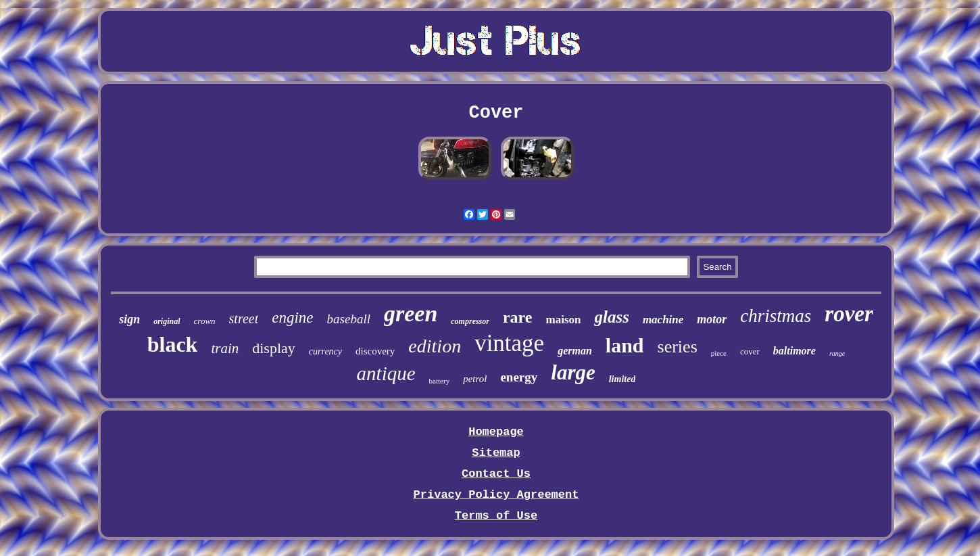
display (274, 348)
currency (325, 351)
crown (205, 321)
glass (611, 317)
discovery (375, 351)
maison (564, 320)
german (575, 351)
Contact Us (496, 474)
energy (519, 377)
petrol (475, 379)
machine (663, 320)
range (837, 353)
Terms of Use (496, 516)
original (167, 321)
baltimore (794, 351)
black (173, 344)
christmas (776, 316)
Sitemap (496, 453)
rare (518, 317)
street (244, 319)
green (411, 314)
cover (750, 351)
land (625, 345)
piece (719, 353)
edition (435, 346)
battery (440, 381)
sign (129, 319)
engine (292, 318)
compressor (470, 321)
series (678, 347)
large (573, 372)
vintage (509, 343)
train (225, 348)
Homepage (496, 432)
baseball (349, 319)
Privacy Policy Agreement (496, 495)
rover (849, 314)
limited (622, 379)
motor (712, 319)
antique (386, 373)
